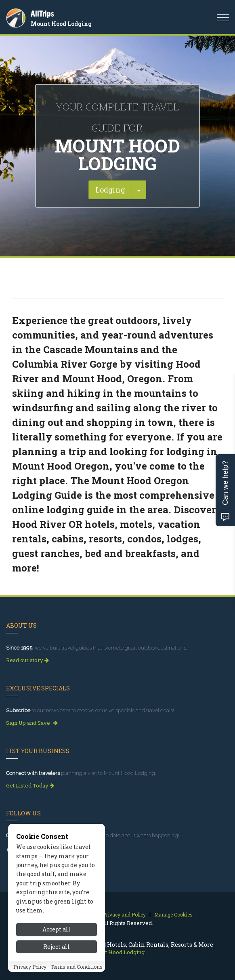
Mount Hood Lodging (61, 24)
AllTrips (42, 14)
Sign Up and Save (32, 723)
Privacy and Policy (124, 914)
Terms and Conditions (77, 967)
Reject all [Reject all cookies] (57, 947)
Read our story (27, 660)
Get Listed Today (30, 785)
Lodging (110, 190)
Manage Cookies (173, 914)
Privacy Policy (30, 967)
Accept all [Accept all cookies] (57, 929)
